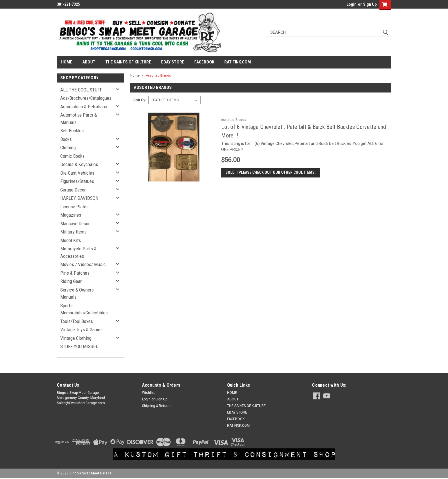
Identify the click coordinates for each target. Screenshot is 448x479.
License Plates (74, 207)
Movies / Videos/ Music (83, 264)
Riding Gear (71, 281)
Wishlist (148, 393)
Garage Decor (73, 190)
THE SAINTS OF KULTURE (128, 62)
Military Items (73, 232)
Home (135, 76)
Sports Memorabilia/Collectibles (84, 309)
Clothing (68, 147)
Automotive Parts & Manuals (79, 119)
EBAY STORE (173, 62)
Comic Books (72, 156)
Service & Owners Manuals (77, 294)
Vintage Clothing (76, 338)
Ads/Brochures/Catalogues (86, 98)
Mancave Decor (75, 223)
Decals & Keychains (79, 164)
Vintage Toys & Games (81, 330)
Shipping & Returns (157, 406)
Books (66, 139)
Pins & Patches (75, 273)
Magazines (71, 215)
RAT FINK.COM (238, 62)
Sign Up (370, 4)
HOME (67, 62)
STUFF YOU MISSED (79, 346)
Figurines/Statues (77, 181)
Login (352, 4)
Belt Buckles (72, 131)
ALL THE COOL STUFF (81, 90)
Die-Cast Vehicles (77, 173)
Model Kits (71, 240)
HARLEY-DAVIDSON (79, 198)
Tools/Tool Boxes (77, 321)
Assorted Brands (158, 76)
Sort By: (140, 100)
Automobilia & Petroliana (84, 107)
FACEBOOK (204, 62)
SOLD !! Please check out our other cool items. (271, 173)
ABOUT (89, 62)
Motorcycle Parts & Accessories (78, 252)
